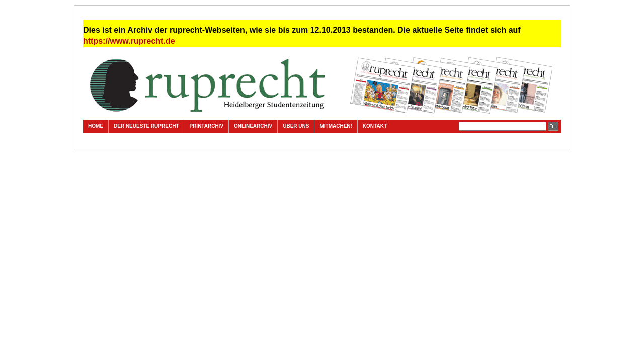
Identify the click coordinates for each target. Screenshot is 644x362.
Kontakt (375, 126)
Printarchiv (206, 126)
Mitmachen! (336, 126)
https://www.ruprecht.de (129, 41)
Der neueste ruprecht (146, 126)
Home (96, 126)
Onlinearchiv (253, 126)
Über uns (296, 126)
